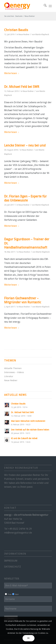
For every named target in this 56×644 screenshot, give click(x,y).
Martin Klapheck (42, 34)
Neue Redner (24, 34)
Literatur (9, 376)
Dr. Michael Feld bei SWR (22, 87)
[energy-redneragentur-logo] (23, 6)
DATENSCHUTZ (13, 567)
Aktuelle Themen (13, 368)
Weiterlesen (12, 73)
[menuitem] (44, 6)
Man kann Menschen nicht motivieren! (28, 421)
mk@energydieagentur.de (18, 533)
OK (28, 638)
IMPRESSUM (11, 561)
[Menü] (50, 6)
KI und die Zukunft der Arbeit (24, 438)
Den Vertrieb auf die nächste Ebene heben (30, 430)
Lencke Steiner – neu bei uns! (25, 145)
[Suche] (44, 6)
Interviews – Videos (14, 372)
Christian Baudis (16, 30)
